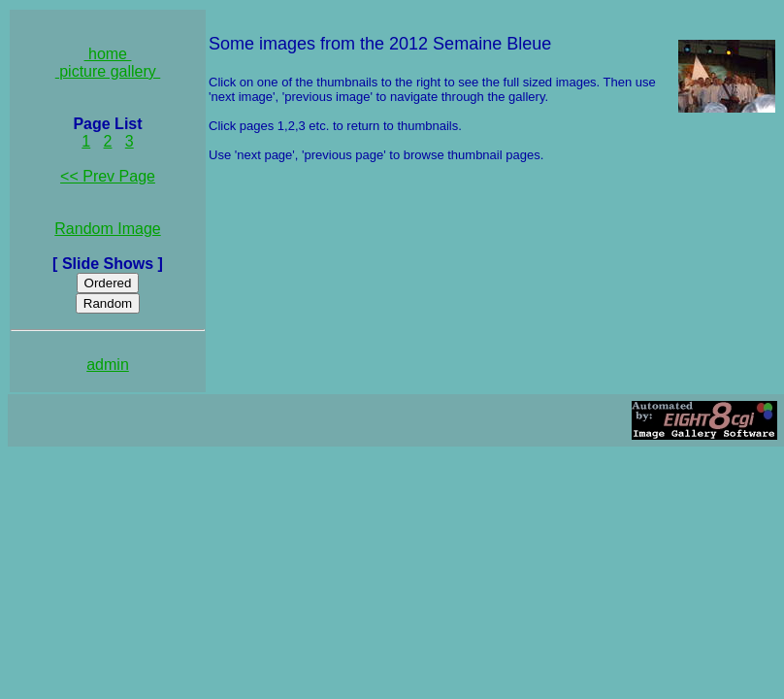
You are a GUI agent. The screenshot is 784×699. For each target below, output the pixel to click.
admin (108, 365)
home (108, 54)
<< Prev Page (108, 176)
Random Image (107, 229)
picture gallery (108, 71)
